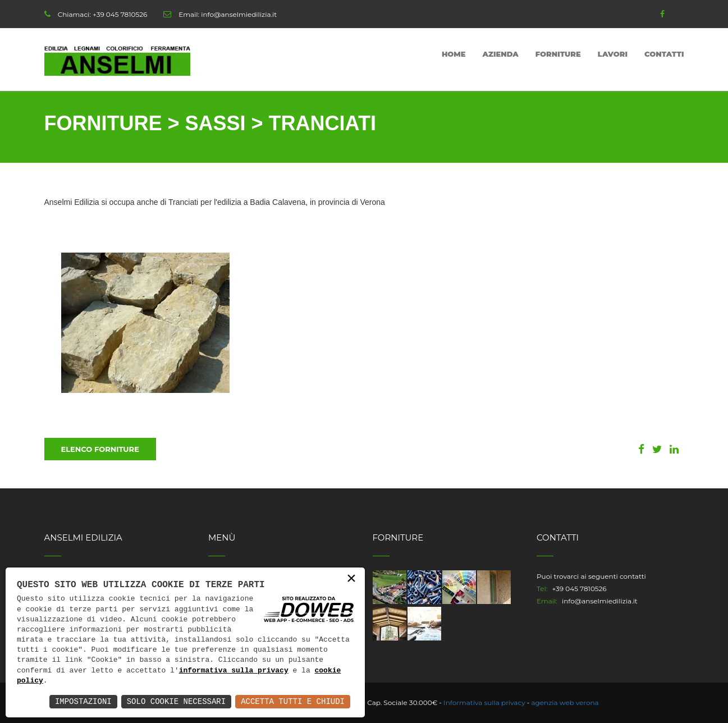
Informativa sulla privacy (484, 703)
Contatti (664, 54)
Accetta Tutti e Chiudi (293, 701)
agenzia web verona (565, 703)
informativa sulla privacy (234, 671)
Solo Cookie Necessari (176, 701)
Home (454, 54)
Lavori (613, 54)
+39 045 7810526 (120, 14)
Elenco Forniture (100, 449)
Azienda (501, 54)
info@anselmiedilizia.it (239, 14)
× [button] (351, 579)
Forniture (558, 54)
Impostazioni (83, 701)
